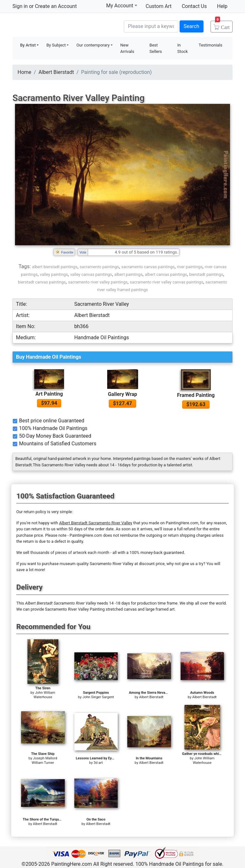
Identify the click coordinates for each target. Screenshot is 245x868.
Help (222, 6)
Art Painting (49, 394)
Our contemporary (93, 45)
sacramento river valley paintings (98, 282)
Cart (222, 25)
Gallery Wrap (122, 394)
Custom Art (159, 6)
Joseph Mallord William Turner (44, 760)
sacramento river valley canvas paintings (167, 282)
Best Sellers (156, 48)
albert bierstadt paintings (55, 267)
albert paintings (128, 274)
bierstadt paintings (206, 274)
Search (192, 26)
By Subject (56, 45)
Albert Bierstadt (56, 72)
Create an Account (56, 6)
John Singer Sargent (98, 697)
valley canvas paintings (91, 274)
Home (24, 72)
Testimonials (211, 45)
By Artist (28, 45)
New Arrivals (127, 48)
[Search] (151, 26)
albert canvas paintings (166, 274)
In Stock (183, 48)
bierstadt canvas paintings (42, 282)
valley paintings (54, 274)
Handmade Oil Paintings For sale (60, 26)
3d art (98, 763)
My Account (122, 5)
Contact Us (194, 6)
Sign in (20, 6)
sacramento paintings (99, 267)
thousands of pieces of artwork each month (70, 552)
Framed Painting (196, 395)
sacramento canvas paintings (148, 267)
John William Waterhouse (44, 695)
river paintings (189, 267)
